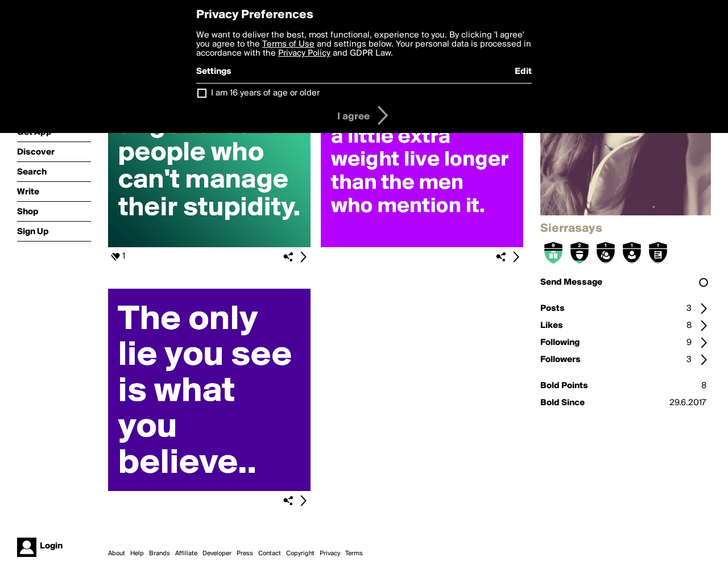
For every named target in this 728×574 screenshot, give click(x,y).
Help (137, 554)
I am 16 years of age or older (265, 93)
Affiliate (186, 554)
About (117, 554)
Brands (160, 554)
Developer (217, 554)
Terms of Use (288, 44)
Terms (354, 554)
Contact (270, 554)
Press (245, 554)
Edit (523, 72)
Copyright (300, 554)
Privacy (330, 554)
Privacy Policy (304, 53)
